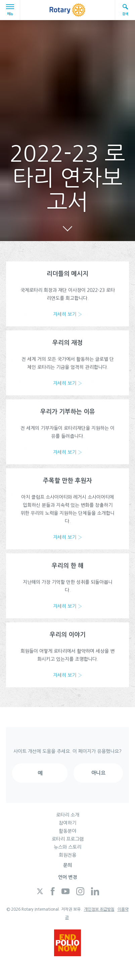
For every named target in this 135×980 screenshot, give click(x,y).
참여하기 (67, 823)
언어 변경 (67, 877)
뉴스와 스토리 (67, 847)
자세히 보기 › (67, 315)
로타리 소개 (68, 815)
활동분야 (67, 831)
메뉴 (11, 10)
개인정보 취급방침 (99, 909)
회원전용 (67, 855)
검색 (125, 10)
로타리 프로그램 (68, 839)
